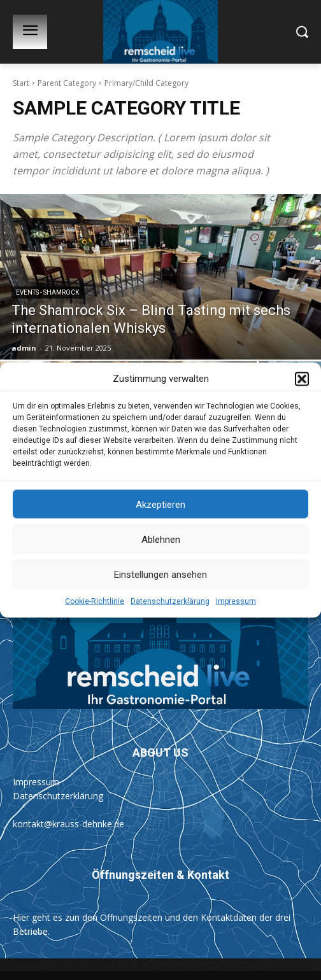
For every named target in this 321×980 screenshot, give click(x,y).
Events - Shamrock (47, 292)
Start (21, 83)
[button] (302, 380)
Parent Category (67, 83)
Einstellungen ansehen (160, 575)
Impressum (236, 603)
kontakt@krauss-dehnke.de (68, 824)
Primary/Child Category (146, 83)
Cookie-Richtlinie (95, 603)
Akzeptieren (160, 505)
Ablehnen (161, 540)
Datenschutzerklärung (170, 603)
